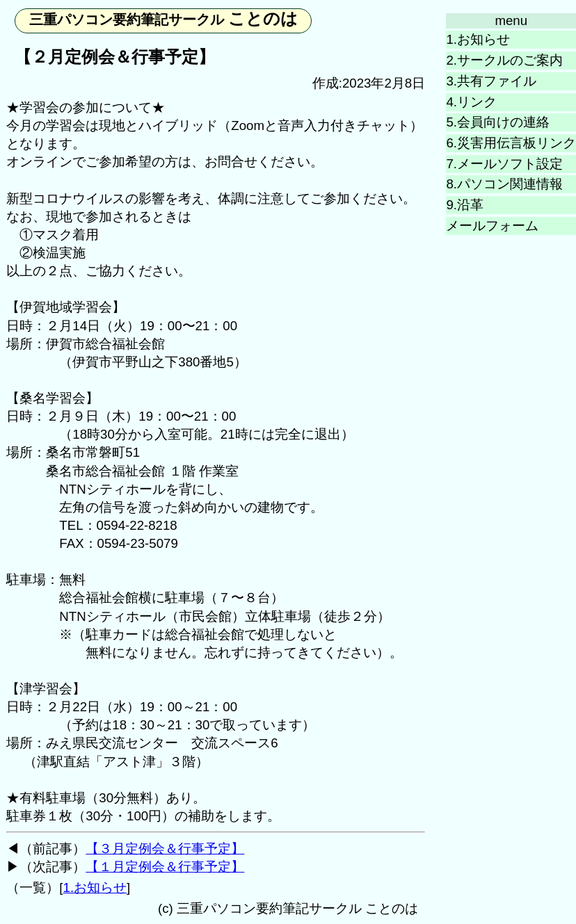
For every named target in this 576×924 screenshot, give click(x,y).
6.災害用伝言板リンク (511, 143)
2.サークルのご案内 (504, 60)
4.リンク (471, 102)
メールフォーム (492, 226)
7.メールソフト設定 (504, 164)
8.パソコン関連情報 (504, 184)
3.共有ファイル (491, 81)
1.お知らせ (478, 39)
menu (511, 21)
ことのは (164, 18)
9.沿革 (465, 205)
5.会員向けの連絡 (498, 122)
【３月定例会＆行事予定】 (165, 849)
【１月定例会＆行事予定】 (165, 867)
